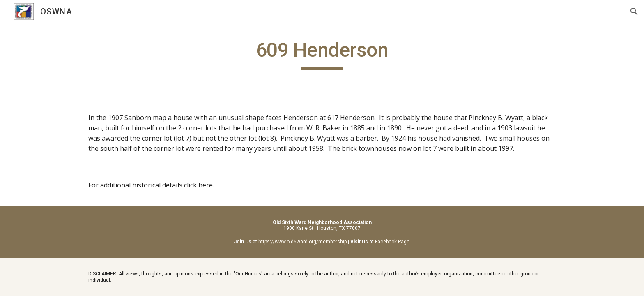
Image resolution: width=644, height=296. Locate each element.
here (206, 185)
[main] (322, 54)
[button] (634, 12)
